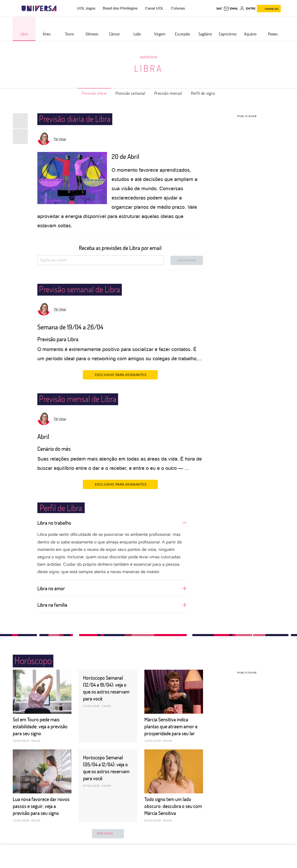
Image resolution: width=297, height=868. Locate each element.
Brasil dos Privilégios (120, 8)
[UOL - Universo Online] (60, 8)
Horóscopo (148, 57)
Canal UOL (154, 8)
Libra (148, 68)
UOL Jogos (86, 8)
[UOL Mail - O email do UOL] (231, 9)
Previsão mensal (168, 93)
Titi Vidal (60, 139)
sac (219, 9)
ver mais (108, 834)
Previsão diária (94, 93)
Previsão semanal (131, 93)
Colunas (178, 8)
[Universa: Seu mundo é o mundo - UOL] (39, 8)
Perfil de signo (203, 93)
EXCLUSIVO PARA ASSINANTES (120, 375)
